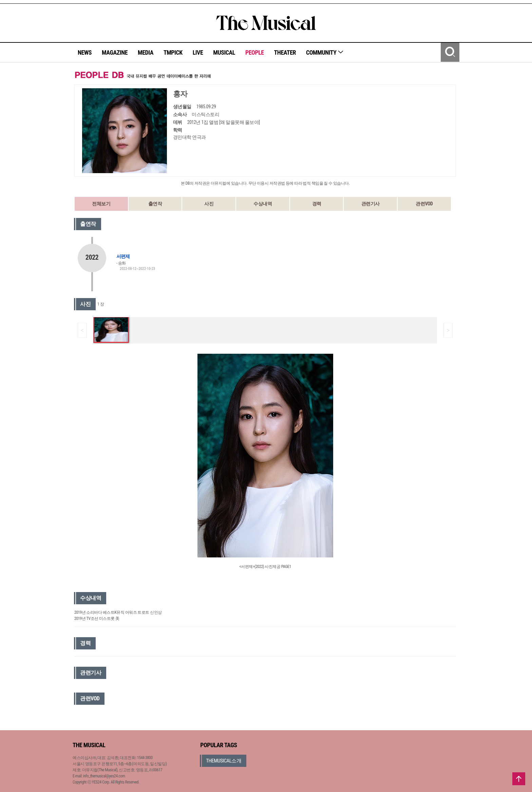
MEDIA (146, 52)
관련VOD (424, 204)
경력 (317, 204)
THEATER (285, 52)
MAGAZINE (115, 52)
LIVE (198, 52)
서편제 (123, 256)
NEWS (85, 52)
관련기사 (370, 204)
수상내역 (263, 204)
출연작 (155, 204)
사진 (209, 204)
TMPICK (173, 52)
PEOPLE (255, 52)
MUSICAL (224, 52)
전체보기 (101, 204)
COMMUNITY (325, 52)
